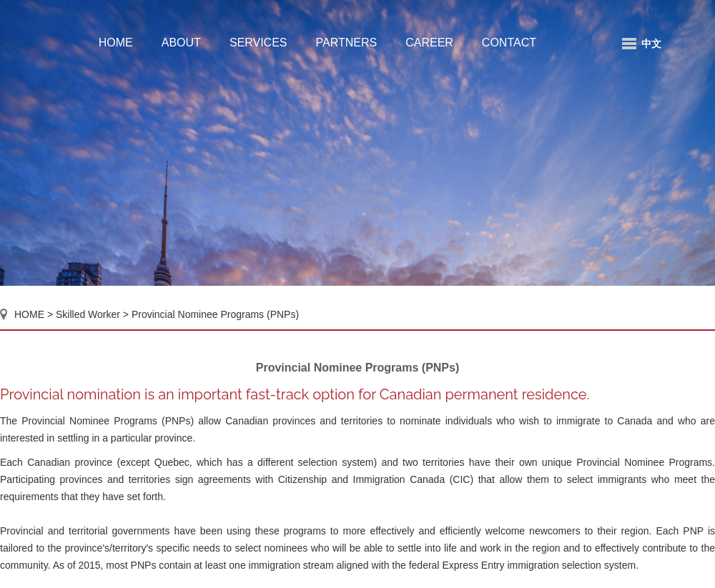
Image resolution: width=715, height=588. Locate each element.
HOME (116, 43)
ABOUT (181, 43)
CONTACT (509, 43)
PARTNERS (347, 43)
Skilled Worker (89, 314)
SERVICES (258, 43)
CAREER (429, 43)
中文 (651, 44)
